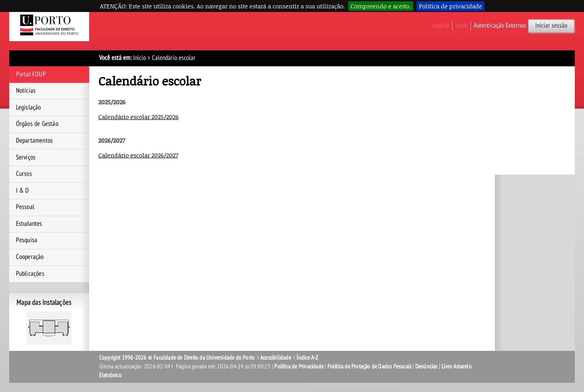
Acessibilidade (276, 358)
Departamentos (35, 141)
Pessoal (25, 207)
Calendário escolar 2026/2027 (138, 155)
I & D (23, 191)
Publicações (30, 274)
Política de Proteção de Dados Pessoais (370, 366)
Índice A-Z (308, 358)
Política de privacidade (450, 6)
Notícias (26, 91)
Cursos (24, 174)
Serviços (26, 157)
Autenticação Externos (500, 26)
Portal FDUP (31, 74)
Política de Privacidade (299, 366)
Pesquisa (27, 240)
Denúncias (427, 366)
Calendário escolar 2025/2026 (139, 117)
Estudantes (29, 224)
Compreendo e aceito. (381, 6)
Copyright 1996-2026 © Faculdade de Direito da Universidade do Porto (178, 358)
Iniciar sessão (551, 26)
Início (140, 58)
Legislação (29, 107)
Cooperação (30, 257)
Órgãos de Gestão (37, 124)
